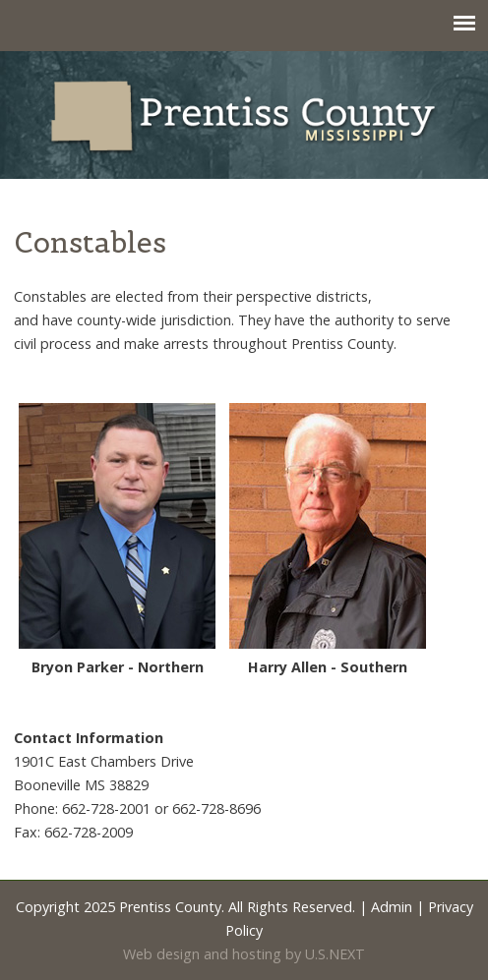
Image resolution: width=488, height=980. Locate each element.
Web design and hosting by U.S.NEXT (244, 954)
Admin (392, 907)
